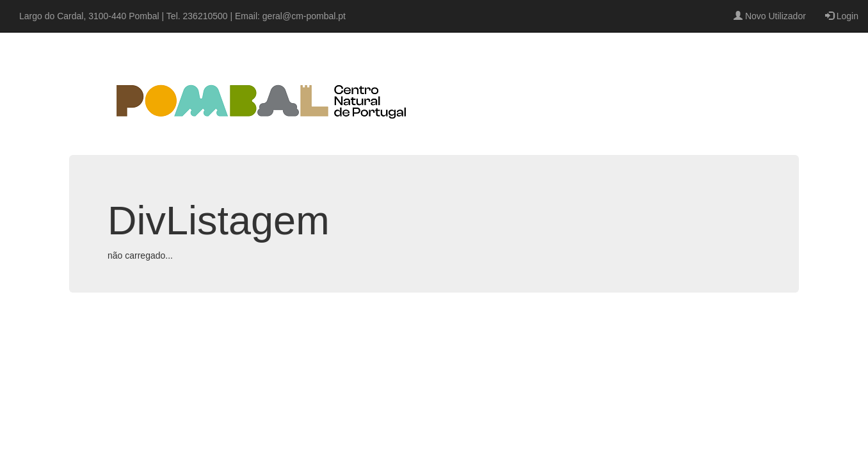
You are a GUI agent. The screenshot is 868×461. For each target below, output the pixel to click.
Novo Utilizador (770, 16)
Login (842, 16)
